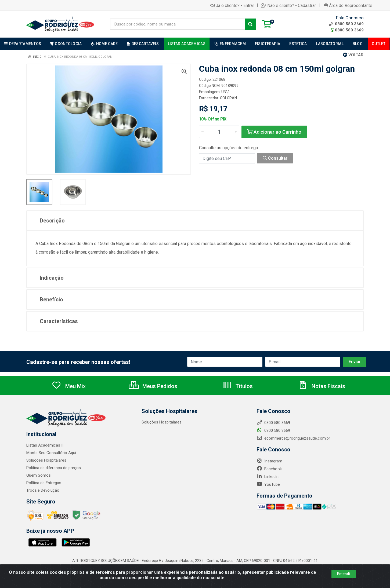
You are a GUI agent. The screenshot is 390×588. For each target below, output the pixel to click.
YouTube (268, 484)
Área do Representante (348, 5)
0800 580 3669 (347, 30)
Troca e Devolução (43, 490)
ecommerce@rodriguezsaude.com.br (293, 438)
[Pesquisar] (250, 24)
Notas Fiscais (322, 386)
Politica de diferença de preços (54, 468)
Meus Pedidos (153, 386)
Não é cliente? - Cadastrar (288, 5)
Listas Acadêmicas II (45, 445)
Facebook (269, 469)
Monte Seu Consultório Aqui (51, 453)
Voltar (353, 55)
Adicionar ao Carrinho (274, 132)
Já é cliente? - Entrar (232, 5)
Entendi (344, 574)
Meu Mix (69, 386)
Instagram (269, 461)
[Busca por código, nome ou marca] (177, 24)
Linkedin (268, 477)
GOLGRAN (228, 98)
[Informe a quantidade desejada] (219, 132)
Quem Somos (39, 475)
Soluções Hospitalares (46, 460)
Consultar (275, 158)
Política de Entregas (44, 483)
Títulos (237, 386)
